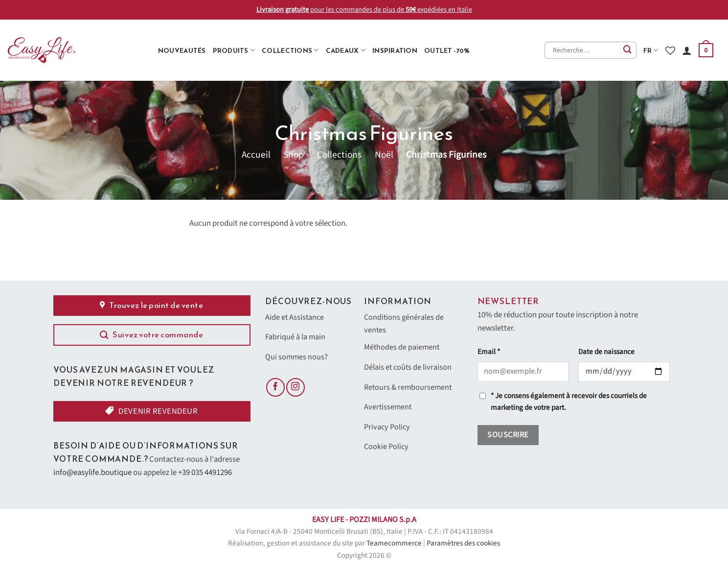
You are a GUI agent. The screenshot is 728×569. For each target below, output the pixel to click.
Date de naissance (606, 352)
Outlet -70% (447, 50)
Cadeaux (346, 50)
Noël (384, 155)
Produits (234, 50)
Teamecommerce (394, 543)
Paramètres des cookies (463, 543)
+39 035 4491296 (205, 473)
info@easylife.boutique (92, 473)
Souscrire (508, 435)
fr (651, 50)
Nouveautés (182, 50)
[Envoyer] (628, 50)
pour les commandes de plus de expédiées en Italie (364, 10)
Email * (489, 352)
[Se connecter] (687, 50)
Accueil (256, 155)
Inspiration (395, 50)
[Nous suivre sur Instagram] (296, 389)
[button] (706, 50)
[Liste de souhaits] (670, 50)
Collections (290, 50)
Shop (294, 155)
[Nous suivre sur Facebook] (275, 389)
